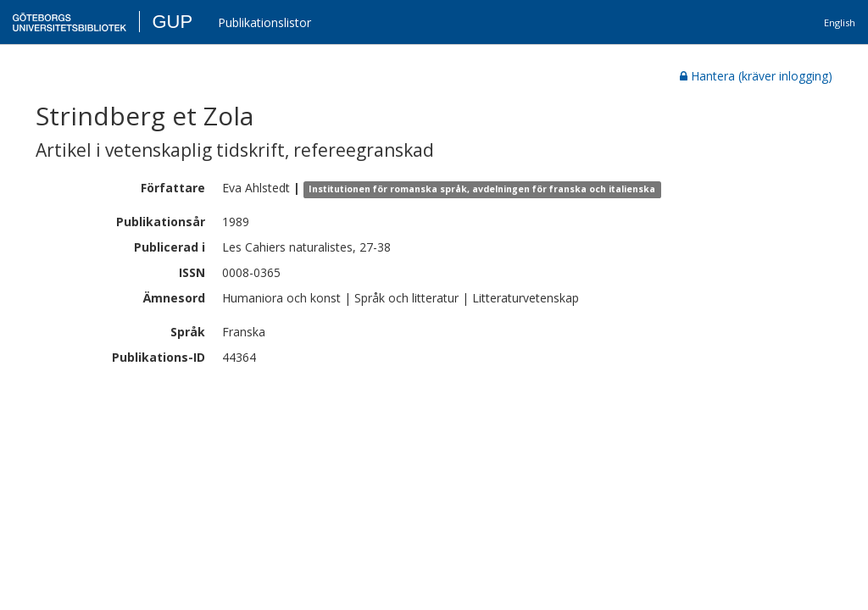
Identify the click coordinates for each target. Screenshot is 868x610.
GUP (172, 22)
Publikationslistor (264, 22)
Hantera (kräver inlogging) (756, 76)
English (840, 22)
